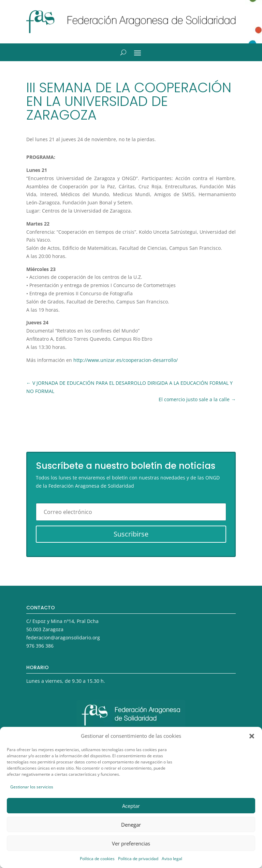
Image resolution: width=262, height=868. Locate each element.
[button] (252, 736)
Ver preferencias (131, 843)
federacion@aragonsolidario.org (63, 638)
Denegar (131, 825)
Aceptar (131, 806)
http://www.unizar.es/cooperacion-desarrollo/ (126, 360)
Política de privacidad (138, 859)
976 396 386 (40, 646)
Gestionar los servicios (32, 787)
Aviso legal (172, 859)
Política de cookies (97, 859)
